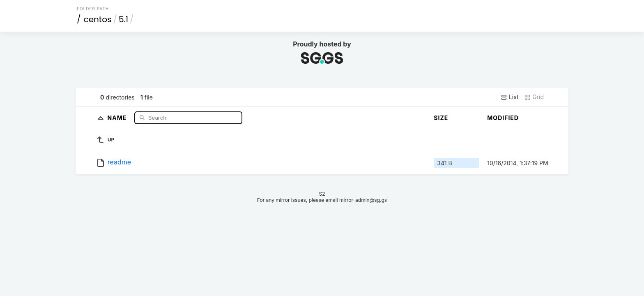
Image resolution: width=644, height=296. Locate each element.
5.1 (123, 19)
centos (98, 19)
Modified (503, 118)
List (509, 97)
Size (441, 118)
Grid (534, 97)
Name (118, 117)
